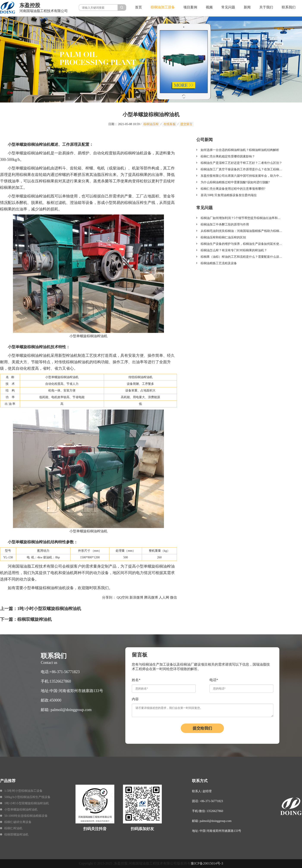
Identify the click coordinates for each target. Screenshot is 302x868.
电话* (214, 680)
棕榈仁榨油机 (13, 828)
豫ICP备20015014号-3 (207, 863)
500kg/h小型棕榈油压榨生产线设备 (27, 797)
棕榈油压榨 (151, 124)
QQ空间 (123, 597)
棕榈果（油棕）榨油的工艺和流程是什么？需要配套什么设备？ (243, 257)
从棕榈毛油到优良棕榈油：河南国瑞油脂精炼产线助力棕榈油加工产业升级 (250, 231)
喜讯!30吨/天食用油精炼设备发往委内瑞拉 (229, 195)
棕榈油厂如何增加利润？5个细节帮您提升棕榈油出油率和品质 (242, 218)
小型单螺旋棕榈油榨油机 (21, 810)
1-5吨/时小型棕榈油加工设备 (23, 791)
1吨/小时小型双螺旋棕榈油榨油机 (49, 609)
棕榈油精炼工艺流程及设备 (219, 263)
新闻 (247, 7)
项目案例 (190, 7)
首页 (138, 7)
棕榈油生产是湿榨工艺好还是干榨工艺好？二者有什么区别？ (241, 163)
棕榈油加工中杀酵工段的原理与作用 (225, 224)
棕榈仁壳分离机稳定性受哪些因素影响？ (228, 156)
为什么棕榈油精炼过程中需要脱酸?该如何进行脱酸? (235, 182)
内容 (135, 699)
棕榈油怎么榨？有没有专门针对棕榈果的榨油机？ (234, 250)
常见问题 (228, 7)
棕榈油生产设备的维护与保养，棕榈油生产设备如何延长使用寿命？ (246, 244)
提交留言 (186, 124)
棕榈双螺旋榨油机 (35, 619)
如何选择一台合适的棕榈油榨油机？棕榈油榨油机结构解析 (240, 150)
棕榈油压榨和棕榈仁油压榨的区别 (223, 237)
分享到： (109, 597)
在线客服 (170, 124)
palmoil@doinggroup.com (71, 710)
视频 (209, 7)
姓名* (136, 680)
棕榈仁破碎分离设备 (18, 822)
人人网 (164, 597)
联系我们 (289, 7)
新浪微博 (136, 597)
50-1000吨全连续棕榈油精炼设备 (26, 816)
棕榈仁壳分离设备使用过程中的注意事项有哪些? (233, 189)
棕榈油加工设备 (163, 7)
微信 (173, 597)
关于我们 (266, 7)
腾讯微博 (151, 597)
